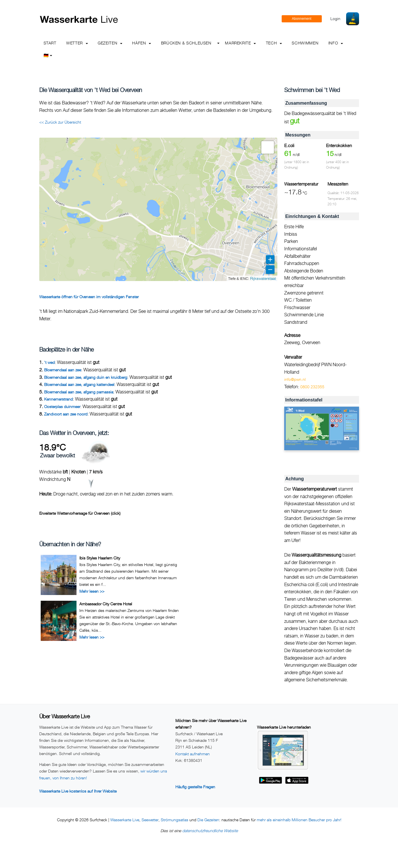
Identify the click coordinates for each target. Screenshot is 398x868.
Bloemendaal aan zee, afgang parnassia (79, 392)
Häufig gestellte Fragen (195, 787)
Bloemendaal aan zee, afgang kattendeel (79, 384)
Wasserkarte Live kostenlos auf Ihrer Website (78, 791)
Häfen (142, 43)
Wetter (77, 43)
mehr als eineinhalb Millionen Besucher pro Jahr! (299, 820)
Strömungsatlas (175, 820)
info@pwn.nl (295, 379)
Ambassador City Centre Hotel (106, 604)
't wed (49, 362)
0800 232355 (312, 387)
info (336, 43)
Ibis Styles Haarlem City (100, 558)
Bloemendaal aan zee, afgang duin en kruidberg (86, 377)
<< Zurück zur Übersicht (60, 122)
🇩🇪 (48, 55)
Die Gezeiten (208, 820)
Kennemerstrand (58, 399)
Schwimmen (305, 43)
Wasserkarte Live (125, 820)
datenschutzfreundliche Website (210, 831)
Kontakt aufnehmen (193, 754)
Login (335, 18)
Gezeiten (110, 43)
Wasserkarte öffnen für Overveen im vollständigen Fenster (89, 297)
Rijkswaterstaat (263, 278)
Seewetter (150, 820)
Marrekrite (240, 43)
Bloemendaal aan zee (63, 370)
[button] (268, 147)
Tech (274, 43)
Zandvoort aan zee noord (66, 414)
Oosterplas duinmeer (62, 406)
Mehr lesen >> (92, 591)
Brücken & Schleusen (186, 43)
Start (50, 43)
